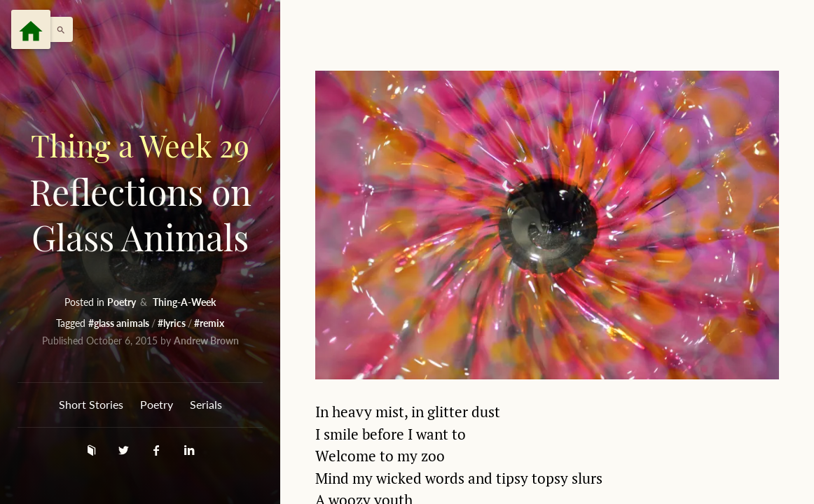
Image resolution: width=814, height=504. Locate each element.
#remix (209, 323)
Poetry (123, 302)
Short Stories (91, 404)
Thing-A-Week (184, 302)
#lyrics (173, 323)
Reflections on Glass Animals (140, 191)
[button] (57, 29)
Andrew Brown (206, 341)
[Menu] (31, 29)
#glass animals (120, 323)
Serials (206, 404)
